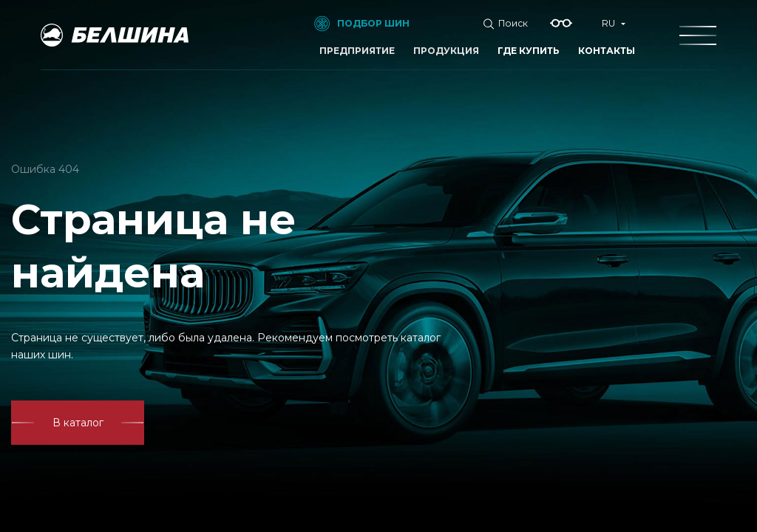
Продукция (446, 51)
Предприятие (357, 51)
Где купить (529, 51)
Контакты (607, 51)
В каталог (78, 423)
